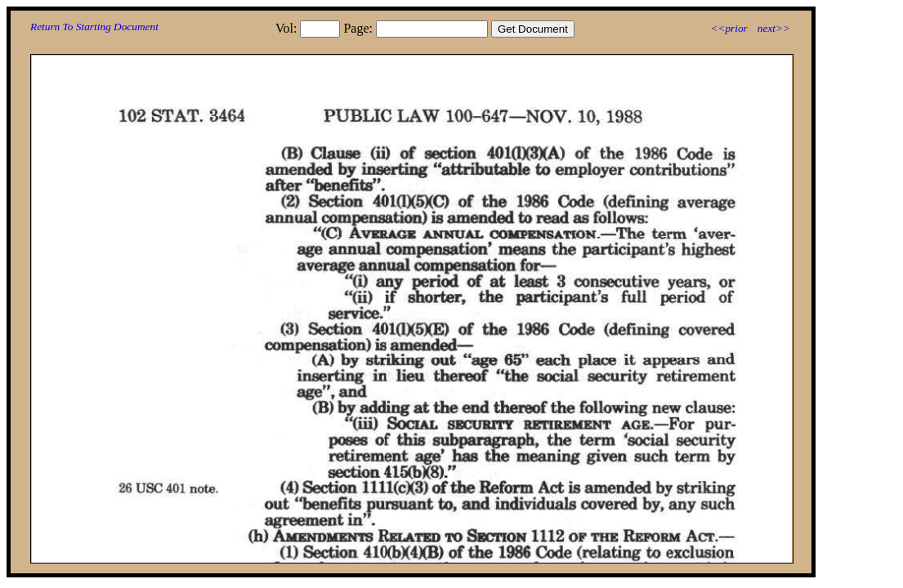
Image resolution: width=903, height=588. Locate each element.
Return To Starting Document (94, 27)
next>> (774, 28)
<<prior (729, 28)
